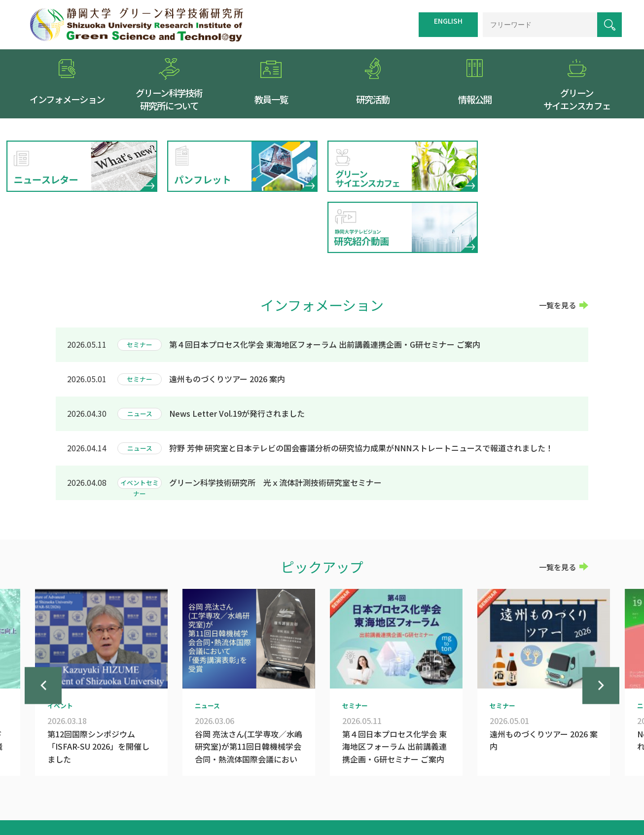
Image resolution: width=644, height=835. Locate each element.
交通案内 (358, 786)
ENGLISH (448, 21)
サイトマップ (400, 786)
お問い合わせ (547, 786)
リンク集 (442, 786)
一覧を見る (557, 244)
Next (601, 633)
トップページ (317, 786)
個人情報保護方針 (491, 786)
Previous (43, 633)
